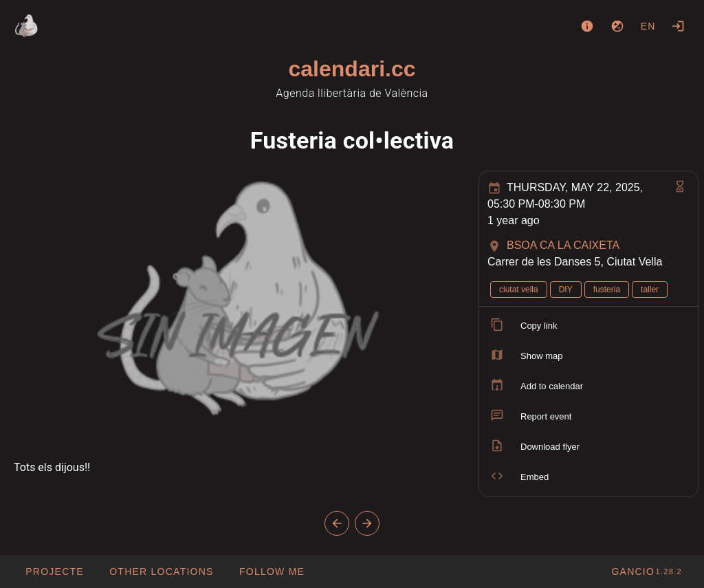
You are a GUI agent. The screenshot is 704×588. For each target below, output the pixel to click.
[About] (587, 26)
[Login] (678, 26)
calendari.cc (352, 69)
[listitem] (588, 326)
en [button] (648, 26)
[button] (161, 571)
